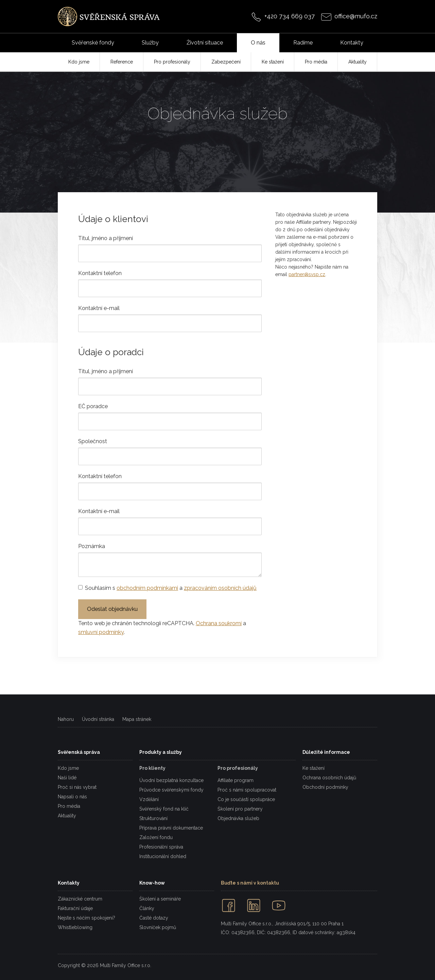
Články (147, 908)
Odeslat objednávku (112, 609)
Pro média (69, 806)
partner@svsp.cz (307, 274)
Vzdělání (149, 799)
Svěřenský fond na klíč (164, 809)
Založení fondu (156, 837)
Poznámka (92, 546)
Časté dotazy (154, 918)
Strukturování (153, 818)
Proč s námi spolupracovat (247, 790)
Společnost (93, 441)
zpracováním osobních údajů (220, 588)
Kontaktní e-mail (99, 308)
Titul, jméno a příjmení (106, 238)
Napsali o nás (72, 797)
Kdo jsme (68, 768)
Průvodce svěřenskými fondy (171, 790)
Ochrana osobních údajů (329, 778)
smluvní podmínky (101, 632)
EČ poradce (93, 406)
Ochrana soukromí (219, 623)
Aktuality (67, 816)
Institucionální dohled (163, 856)
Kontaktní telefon (100, 273)
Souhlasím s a (171, 588)
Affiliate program (236, 780)
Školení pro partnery (240, 809)
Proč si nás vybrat (77, 787)
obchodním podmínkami (147, 588)
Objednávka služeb (238, 818)
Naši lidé (67, 778)
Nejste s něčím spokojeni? (86, 918)
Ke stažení (314, 768)
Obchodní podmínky (325, 787)
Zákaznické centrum (80, 899)
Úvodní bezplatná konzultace (171, 780)
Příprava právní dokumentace (171, 828)
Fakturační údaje (75, 908)
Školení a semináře (160, 899)
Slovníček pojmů (158, 927)
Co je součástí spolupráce (246, 799)
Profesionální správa (161, 847)
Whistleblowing (75, 927)
